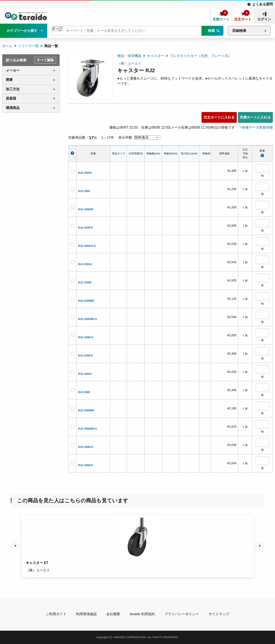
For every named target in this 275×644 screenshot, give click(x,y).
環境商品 (13, 108)
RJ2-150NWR (86, 410)
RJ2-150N (84, 392)
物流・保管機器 (129, 56)
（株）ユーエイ (129, 63)
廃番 (9, 80)
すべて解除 (45, 60)
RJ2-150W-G (86, 447)
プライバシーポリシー (182, 614)
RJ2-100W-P (86, 228)
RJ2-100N (84, 191)
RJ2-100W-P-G (87, 246)
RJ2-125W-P (86, 356)
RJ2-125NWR (86, 301)
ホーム (7, 46)
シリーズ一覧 (28, 46)
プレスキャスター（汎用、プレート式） (201, 56)
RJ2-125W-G (86, 337)
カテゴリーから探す (22, 31)
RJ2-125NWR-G (88, 319)
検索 (211, 31)
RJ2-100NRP (86, 209)
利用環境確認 (86, 614)
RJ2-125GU (85, 264)
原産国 (11, 98)
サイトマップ (219, 614)
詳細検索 (239, 31)
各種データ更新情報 (257, 127)
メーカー (13, 70)
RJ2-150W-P (86, 465)
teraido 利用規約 (142, 614)
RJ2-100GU (85, 173)
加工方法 (13, 89)
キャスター (156, 56)
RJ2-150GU (85, 374)
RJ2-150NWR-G (88, 429)
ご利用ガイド (56, 614)
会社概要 (113, 614)
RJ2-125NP (85, 283)
